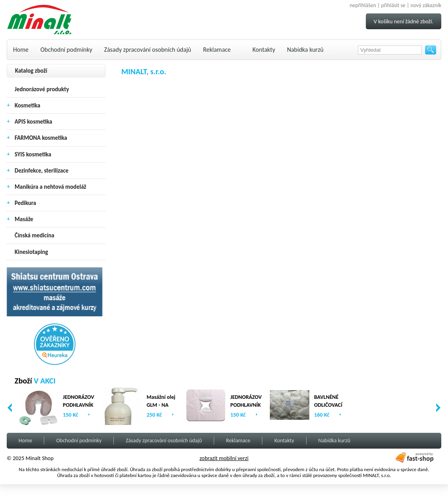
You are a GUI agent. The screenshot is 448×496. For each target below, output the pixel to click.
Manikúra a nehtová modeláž (50, 187)
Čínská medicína (34, 235)
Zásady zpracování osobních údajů (148, 50)
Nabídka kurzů (305, 50)
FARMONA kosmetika (41, 138)
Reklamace (217, 50)
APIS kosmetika (33, 122)
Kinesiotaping (31, 252)
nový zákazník (426, 5)
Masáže (24, 219)
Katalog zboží (31, 71)
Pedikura (25, 203)
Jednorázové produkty (42, 89)
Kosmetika (27, 105)
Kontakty (264, 50)
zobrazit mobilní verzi (224, 458)
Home (21, 50)
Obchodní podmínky (66, 50)
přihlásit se (393, 5)
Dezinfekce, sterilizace (41, 171)
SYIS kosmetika (33, 154)
